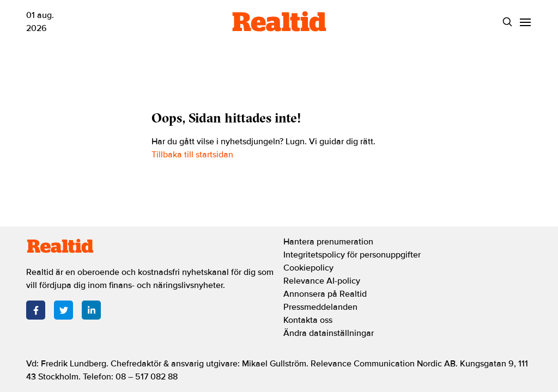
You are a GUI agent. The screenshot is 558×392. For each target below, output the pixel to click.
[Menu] (525, 22)
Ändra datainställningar (329, 333)
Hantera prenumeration (328, 242)
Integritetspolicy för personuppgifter (352, 255)
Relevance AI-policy (322, 281)
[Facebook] (36, 310)
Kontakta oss (308, 320)
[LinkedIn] (91, 310)
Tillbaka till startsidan (192, 155)
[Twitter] (63, 310)
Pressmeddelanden (320, 307)
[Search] (507, 22)
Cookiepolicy (308, 268)
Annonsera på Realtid (325, 294)
